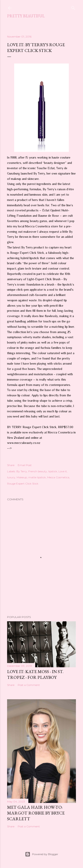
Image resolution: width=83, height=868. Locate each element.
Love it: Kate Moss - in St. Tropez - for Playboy (35, 674)
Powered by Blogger (42, 854)
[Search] (73, 7)
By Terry (22, 471)
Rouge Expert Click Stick (23, 484)
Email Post (25, 465)
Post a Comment (29, 685)
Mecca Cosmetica (58, 477)
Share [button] (11, 465)
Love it (63, 471)
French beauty (38, 471)
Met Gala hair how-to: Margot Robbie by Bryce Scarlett (36, 813)
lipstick (53, 471)
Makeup (22, 477)
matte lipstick (37, 477)
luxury (11, 477)
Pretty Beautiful (26, 16)
